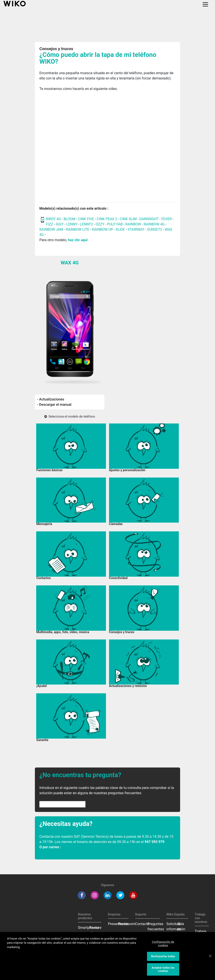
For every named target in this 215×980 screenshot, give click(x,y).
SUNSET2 (155, 229)
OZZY (100, 224)
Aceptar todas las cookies (163, 969)
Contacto (142, 924)
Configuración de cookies (163, 944)
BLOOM (70, 219)
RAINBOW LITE (78, 229)
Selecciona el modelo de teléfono (70, 417)
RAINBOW (133, 224)
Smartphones (88, 928)
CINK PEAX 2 (107, 219)
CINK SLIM (128, 219)
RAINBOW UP (102, 229)
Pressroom (127, 924)
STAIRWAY (136, 229)
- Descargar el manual (54, 405)
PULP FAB (115, 224)
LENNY (72, 224)
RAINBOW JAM (52, 229)
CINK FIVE (86, 219)
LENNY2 (87, 224)
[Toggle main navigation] (205, 4)
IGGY (60, 224)
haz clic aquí (78, 240)
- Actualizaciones (51, 399)
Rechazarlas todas (163, 956)
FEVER (167, 219)
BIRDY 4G (53, 219)
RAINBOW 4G (154, 224)
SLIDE (120, 229)
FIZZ (49, 224)
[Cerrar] (210, 956)
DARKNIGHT (149, 219)
